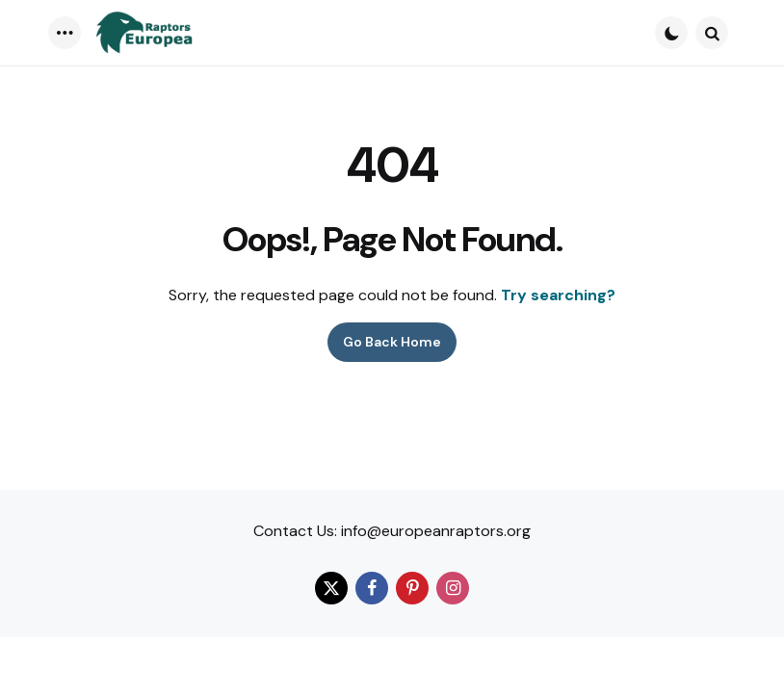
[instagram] (453, 588)
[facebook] (372, 588)
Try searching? (558, 295)
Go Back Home (392, 342)
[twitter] (331, 588)
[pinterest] (412, 588)
